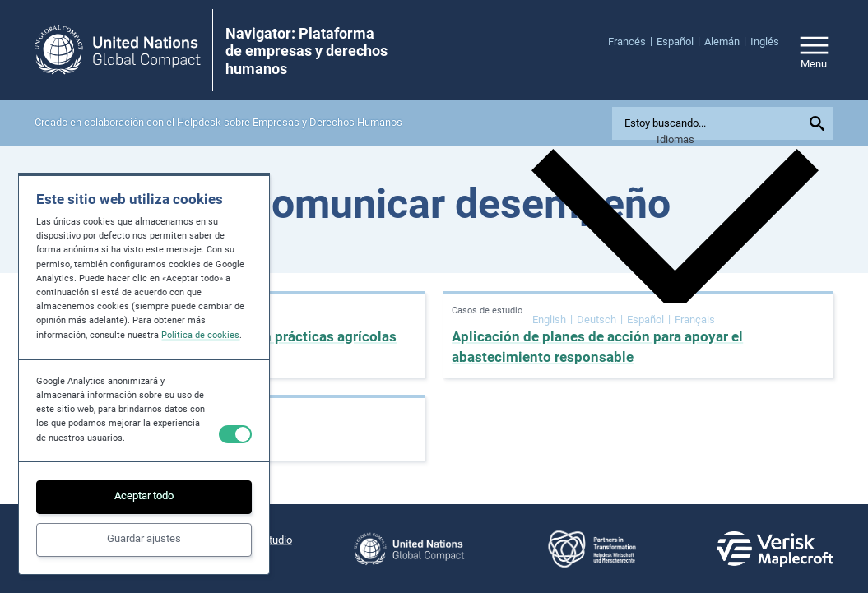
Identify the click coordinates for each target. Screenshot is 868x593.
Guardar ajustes (144, 538)
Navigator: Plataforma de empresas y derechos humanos (306, 51)
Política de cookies (200, 335)
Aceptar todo (144, 496)
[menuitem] (632, 41)
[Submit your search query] (819, 123)
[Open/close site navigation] (814, 50)
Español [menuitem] (645, 319)
